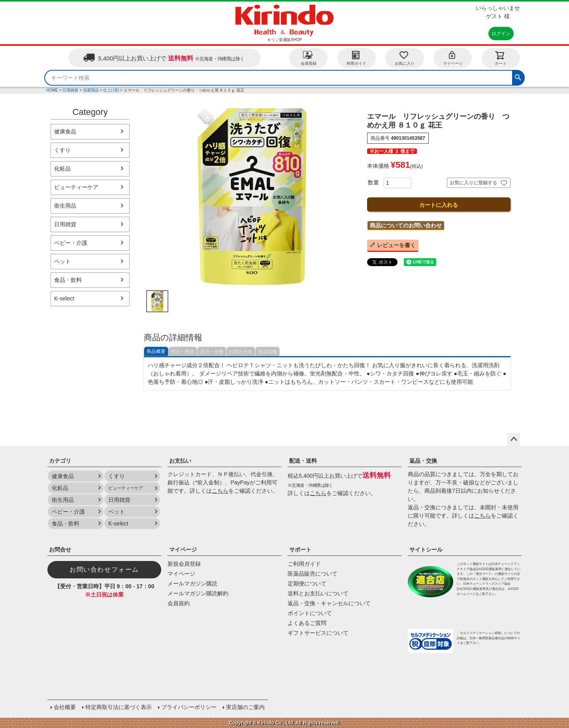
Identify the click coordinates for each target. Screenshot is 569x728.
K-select (64, 298)
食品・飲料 (68, 280)
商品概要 (156, 351)
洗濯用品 (91, 90)
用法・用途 (183, 351)
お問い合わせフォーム (104, 569)
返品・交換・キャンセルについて (329, 603)
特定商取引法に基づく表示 (119, 707)
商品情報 (268, 351)
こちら (220, 491)
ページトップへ (514, 439)
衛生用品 (65, 206)
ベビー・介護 (71, 243)
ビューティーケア (76, 187)
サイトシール (426, 550)
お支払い (180, 461)
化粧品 (62, 169)
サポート (300, 550)
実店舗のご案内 (245, 707)
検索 (518, 77)
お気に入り (405, 58)
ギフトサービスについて (318, 633)
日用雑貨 (70, 90)
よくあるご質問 (307, 623)
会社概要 (65, 707)
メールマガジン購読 (192, 584)
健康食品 (65, 131)
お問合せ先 (241, 351)
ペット (62, 261)
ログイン (501, 34)
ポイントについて (310, 613)
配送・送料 (303, 461)
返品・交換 (423, 461)
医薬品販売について (313, 574)
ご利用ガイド (304, 564)
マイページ (453, 58)
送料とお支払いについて (318, 593)
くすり (62, 150)
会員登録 (309, 58)
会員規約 (179, 603)
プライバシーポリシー (189, 707)
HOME (52, 90)
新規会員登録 (184, 564)
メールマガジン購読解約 (198, 593)
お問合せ (60, 550)
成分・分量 (212, 351)
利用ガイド (356, 58)
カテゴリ (60, 461)
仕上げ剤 (111, 90)
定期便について (307, 584)
